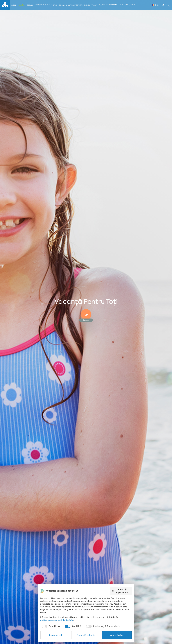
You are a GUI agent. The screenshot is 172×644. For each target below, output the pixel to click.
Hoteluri (30, 5)
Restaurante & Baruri (43, 5)
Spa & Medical (59, 5)
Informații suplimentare (120, 591)
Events (87, 5)
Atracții (95, 5)
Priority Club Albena (115, 5)
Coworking (130, 5)
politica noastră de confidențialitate (57, 620)
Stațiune (14, 5)
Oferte (22, 5)
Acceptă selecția (86, 635)
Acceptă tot (117, 635)
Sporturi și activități (74, 5)
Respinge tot (55, 635)
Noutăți (102, 5)
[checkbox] (51, 626)
